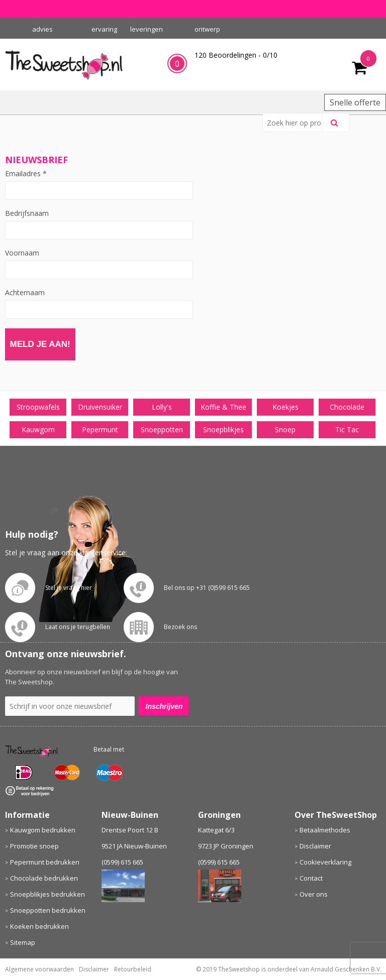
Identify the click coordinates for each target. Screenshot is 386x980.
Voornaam (22, 253)
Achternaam (25, 293)
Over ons (314, 894)
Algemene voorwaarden (39, 969)
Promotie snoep (34, 846)
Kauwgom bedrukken (43, 830)
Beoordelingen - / (236, 55)
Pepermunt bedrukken (45, 862)
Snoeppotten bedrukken (48, 910)
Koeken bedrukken (39, 926)
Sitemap (23, 942)
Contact (311, 878)
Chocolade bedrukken (44, 878)
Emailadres (26, 174)
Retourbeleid (133, 969)
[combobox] (296, 122)
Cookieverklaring (325, 862)
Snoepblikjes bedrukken (47, 894)
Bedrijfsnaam (27, 213)
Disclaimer (315, 846)
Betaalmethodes (325, 830)
